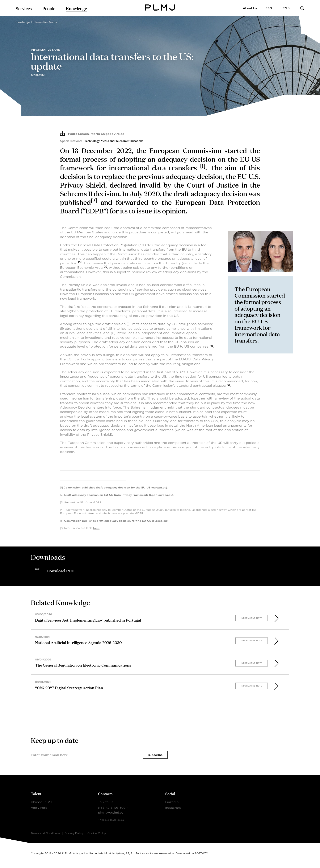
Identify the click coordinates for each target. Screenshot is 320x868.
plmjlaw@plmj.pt (110, 812)
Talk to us (106, 802)
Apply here (39, 808)
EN (287, 8)
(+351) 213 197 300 (112, 808)
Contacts (105, 793)
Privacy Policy (74, 833)
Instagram (173, 808)
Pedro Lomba (78, 134)
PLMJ (160, 7)
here (96, 528)
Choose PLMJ (41, 802)
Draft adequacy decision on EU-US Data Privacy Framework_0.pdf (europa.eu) (119, 495)
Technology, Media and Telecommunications (114, 140)
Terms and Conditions (45, 833)
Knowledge (22, 22)
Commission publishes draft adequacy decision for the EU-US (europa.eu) (115, 488)
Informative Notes (45, 22)
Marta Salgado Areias (107, 134)
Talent (36, 793)
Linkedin (172, 802)
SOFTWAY (201, 853)
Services (24, 8)
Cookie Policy (97, 833)
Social (170, 793)
